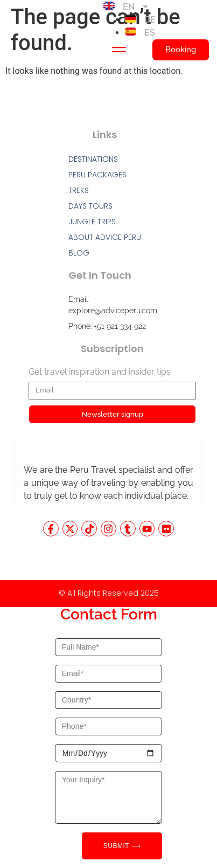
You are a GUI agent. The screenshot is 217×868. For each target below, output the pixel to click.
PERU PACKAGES (97, 175)
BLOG (79, 253)
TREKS (79, 190)
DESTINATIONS (93, 159)
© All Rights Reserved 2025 (109, 593)
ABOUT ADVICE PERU (105, 237)
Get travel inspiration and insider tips (100, 372)
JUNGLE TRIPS (92, 222)
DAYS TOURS (90, 206)
